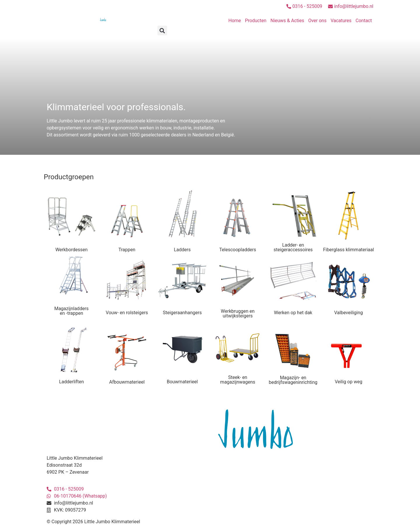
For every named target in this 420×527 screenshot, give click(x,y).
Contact (364, 21)
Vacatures (341, 21)
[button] (162, 30)
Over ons (317, 21)
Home (235, 21)
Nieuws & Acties (287, 21)
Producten (256, 21)
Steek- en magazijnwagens (238, 380)
